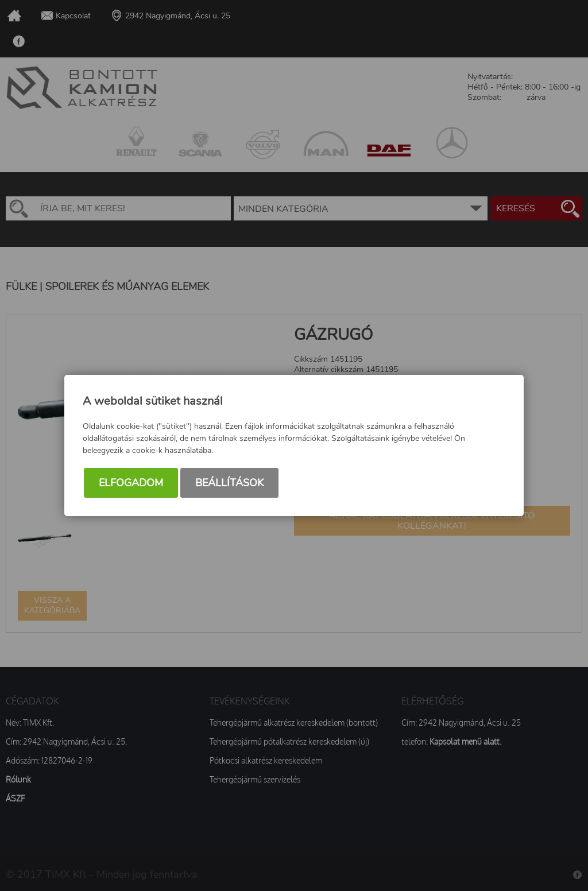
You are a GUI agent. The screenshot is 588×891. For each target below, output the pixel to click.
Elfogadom (131, 483)
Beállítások (229, 483)
